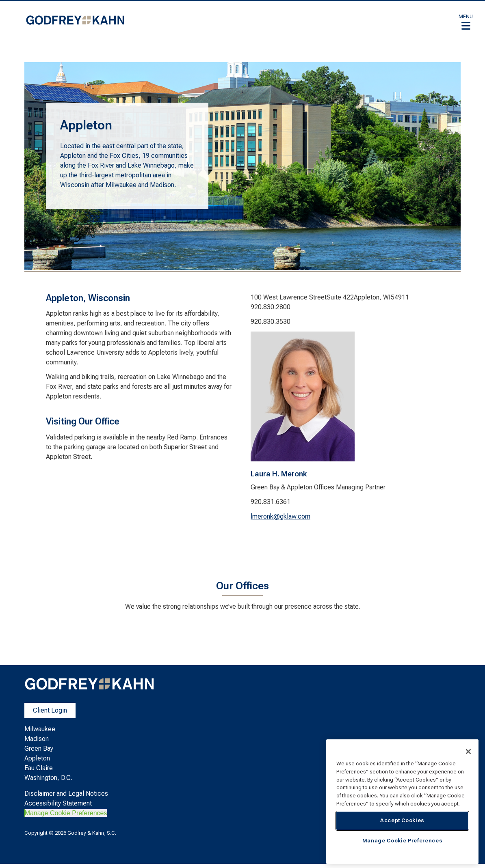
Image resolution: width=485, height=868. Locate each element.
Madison (37, 739)
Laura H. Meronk (279, 474)
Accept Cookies (402, 820)
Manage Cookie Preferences (66, 813)
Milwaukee (40, 729)
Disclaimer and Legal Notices (66, 794)
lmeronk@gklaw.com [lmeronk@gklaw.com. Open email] (280, 516)
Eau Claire (39, 768)
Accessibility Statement (58, 803)
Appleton (37, 758)
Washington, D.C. (48, 778)
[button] (466, 22)
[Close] (468, 752)
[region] (402, 802)
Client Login (50, 710)
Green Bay (39, 748)
